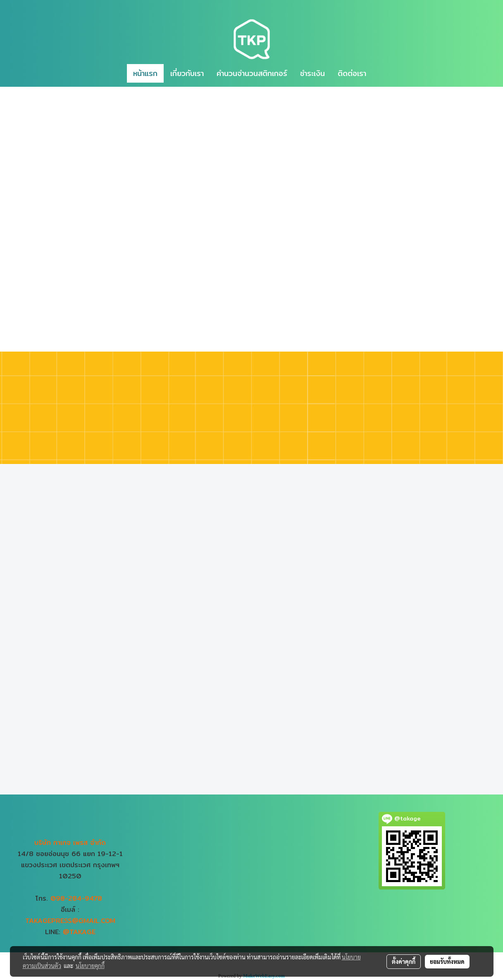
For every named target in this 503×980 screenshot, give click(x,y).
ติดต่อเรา (352, 73)
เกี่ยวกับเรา (187, 73)
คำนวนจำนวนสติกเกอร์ (252, 73)
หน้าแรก (145, 73)
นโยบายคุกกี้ (90, 966)
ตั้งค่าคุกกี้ (404, 961)
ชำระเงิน (312, 73)
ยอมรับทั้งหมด (447, 961)
